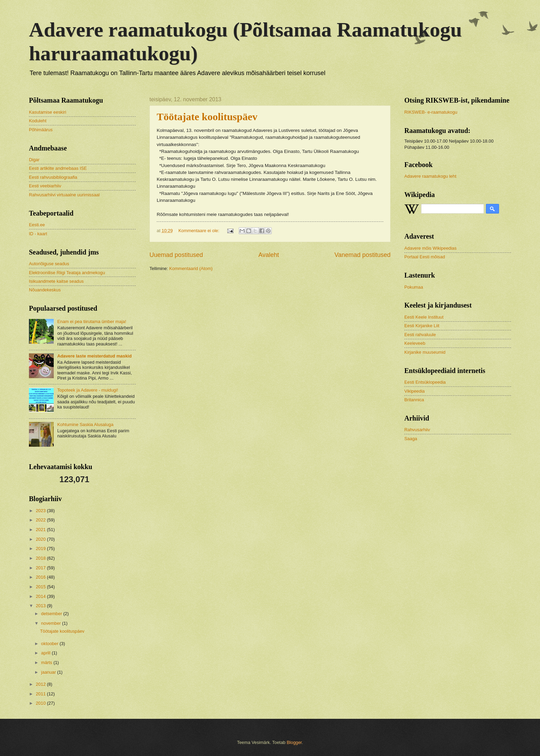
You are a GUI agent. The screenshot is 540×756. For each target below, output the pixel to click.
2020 (41, 539)
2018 (41, 558)
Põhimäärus (41, 130)
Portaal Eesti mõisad (425, 257)
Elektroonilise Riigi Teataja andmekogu (67, 273)
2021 (41, 530)
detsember (52, 614)
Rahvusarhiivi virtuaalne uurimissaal (64, 195)
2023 (41, 511)
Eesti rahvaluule (420, 335)
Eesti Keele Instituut (424, 317)
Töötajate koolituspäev (207, 117)
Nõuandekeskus (45, 290)
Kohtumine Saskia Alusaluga (85, 424)
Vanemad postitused (362, 255)
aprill (46, 653)
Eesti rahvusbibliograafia (53, 177)
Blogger (294, 742)
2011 (41, 694)
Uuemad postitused (176, 255)
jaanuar (49, 672)
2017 (41, 568)
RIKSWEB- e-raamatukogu (431, 112)
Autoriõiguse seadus (49, 264)
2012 (41, 684)
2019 (41, 548)
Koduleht (38, 121)
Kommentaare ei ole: (199, 231)
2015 (41, 587)
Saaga (411, 439)
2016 (41, 577)
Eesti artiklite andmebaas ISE (58, 168)
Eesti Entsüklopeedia (425, 382)
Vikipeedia (414, 391)
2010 (41, 703)
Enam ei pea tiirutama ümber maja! (92, 322)
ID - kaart (38, 234)
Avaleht (269, 255)
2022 (41, 520)
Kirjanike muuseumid (425, 352)
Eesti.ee (37, 225)
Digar (34, 160)
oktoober (50, 644)
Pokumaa (414, 287)
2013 (41, 606)
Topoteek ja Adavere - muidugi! (88, 390)
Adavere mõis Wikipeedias (430, 248)
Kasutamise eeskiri (48, 112)
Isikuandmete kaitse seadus (56, 281)
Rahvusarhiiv (417, 430)
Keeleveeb (415, 343)
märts (47, 662)
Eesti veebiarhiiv (45, 186)
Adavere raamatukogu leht (430, 176)
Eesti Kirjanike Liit (422, 326)
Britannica (414, 400)
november (51, 623)
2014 (41, 596)
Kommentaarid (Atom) (191, 268)
